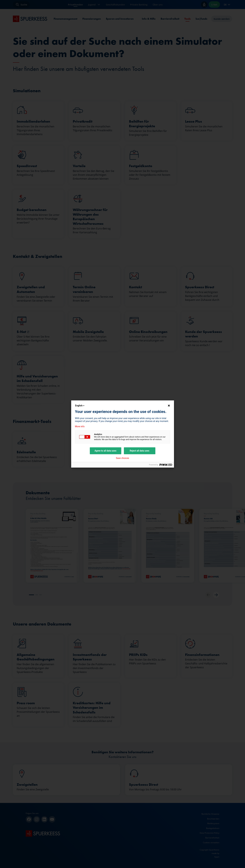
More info (80, 426)
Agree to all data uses (106, 451)
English (80, 406)
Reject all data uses (139, 451)
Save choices (123, 458)
